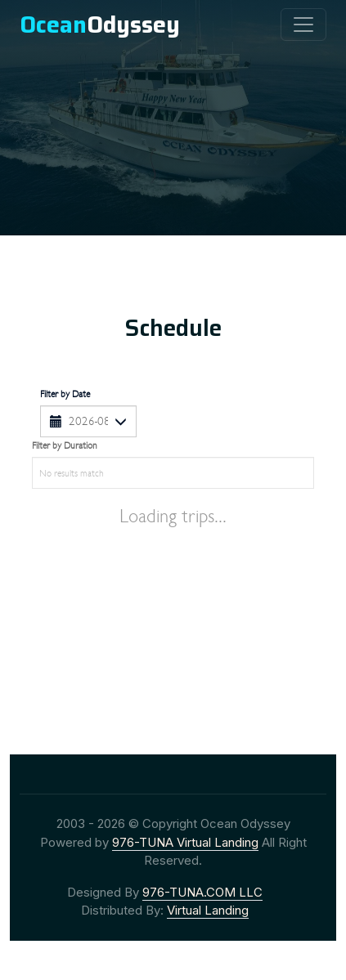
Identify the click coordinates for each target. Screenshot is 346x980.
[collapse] (303, 25)
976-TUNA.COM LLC (202, 892)
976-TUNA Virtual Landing (185, 842)
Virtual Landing (208, 910)
